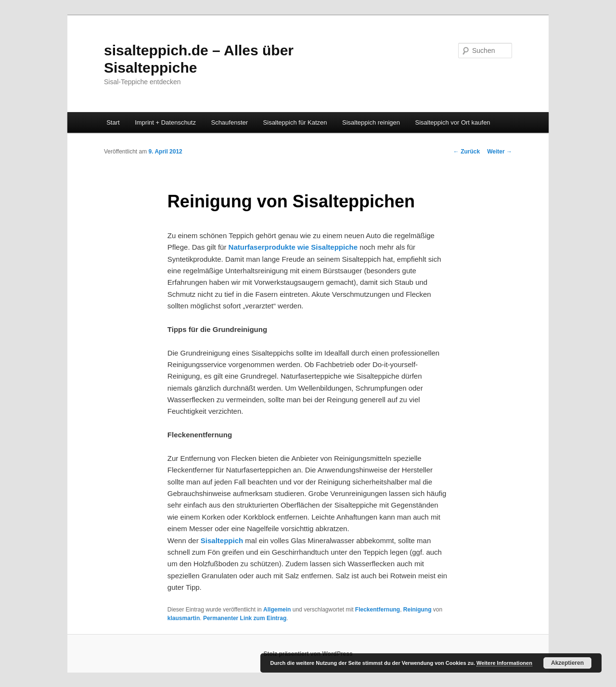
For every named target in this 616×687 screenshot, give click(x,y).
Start (113, 122)
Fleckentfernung (378, 610)
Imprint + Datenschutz (165, 122)
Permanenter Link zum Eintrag (245, 618)
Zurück (467, 152)
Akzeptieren (567, 663)
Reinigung (417, 610)
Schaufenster (229, 122)
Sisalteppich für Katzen (295, 122)
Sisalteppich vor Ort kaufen (453, 122)
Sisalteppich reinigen (371, 122)
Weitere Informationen (504, 663)
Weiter (500, 152)
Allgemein (277, 610)
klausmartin (184, 618)
